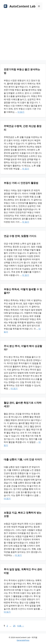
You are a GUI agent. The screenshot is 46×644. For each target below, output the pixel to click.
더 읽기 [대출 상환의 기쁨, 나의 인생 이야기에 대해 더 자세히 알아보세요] (7, 499)
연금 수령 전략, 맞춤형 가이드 (20, 236)
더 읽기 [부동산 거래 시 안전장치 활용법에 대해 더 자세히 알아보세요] (26, 222)
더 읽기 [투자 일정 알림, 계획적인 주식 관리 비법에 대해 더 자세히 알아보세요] (7, 612)
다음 (21, 626)
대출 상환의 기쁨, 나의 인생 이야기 (23, 459)
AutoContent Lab (22, 6)
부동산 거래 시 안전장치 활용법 (21, 183)
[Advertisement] (23, 37)
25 (14, 626)
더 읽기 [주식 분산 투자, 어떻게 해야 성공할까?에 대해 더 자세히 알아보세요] (14, 388)
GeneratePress (23, 640)
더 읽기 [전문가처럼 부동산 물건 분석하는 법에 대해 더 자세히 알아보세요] (21, 112)
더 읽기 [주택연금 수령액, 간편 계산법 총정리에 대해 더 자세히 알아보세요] (26, 169)
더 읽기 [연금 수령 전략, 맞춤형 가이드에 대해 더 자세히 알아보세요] (26, 275)
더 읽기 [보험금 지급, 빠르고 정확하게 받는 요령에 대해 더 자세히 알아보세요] (18, 555)
